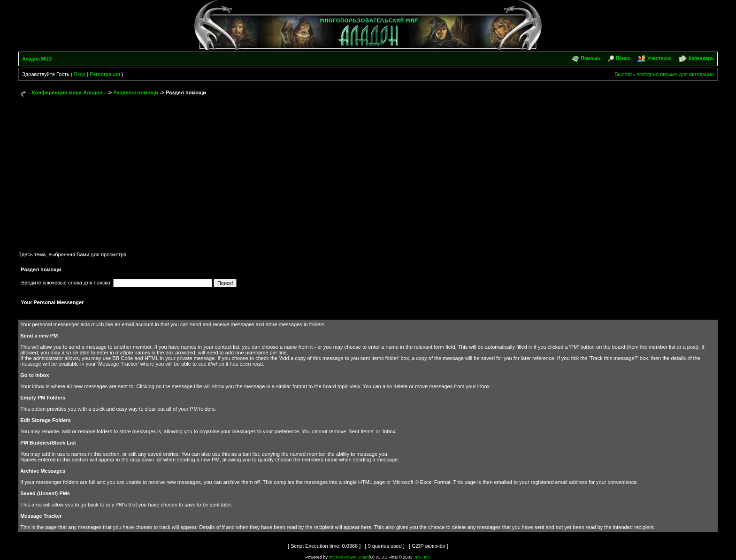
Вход (80, 74)
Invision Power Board (349, 557)
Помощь (590, 58)
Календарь (701, 58)
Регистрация (105, 74)
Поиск (623, 58)
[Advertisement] (368, 170)
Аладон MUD (37, 59)
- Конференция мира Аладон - (67, 92)
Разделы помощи (135, 92)
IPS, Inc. (423, 557)
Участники (659, 58)
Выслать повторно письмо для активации (664, 74)
